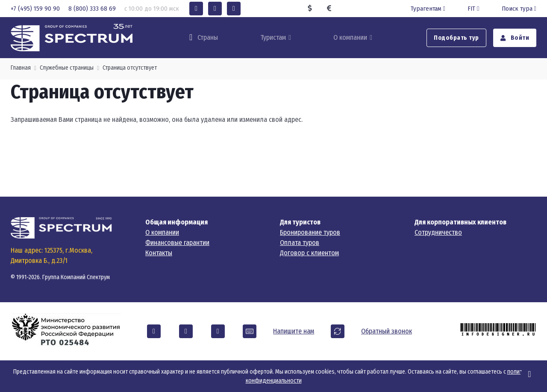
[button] (196, 9)
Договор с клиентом (309, 253)
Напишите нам (294, 331)
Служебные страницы (67, 68)
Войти (515, 38)
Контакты (159, 253)
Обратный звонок (387, 331)
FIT (474, 9)
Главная (21, 68)
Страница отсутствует (130, 68)
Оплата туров (300, 243)
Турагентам (429, 9)
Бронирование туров (310, 232)
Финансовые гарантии (177, 243)
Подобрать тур (456, 38)
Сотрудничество (438, 232)
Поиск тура (519, 9)
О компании (350, 37)
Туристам (273, 37)
